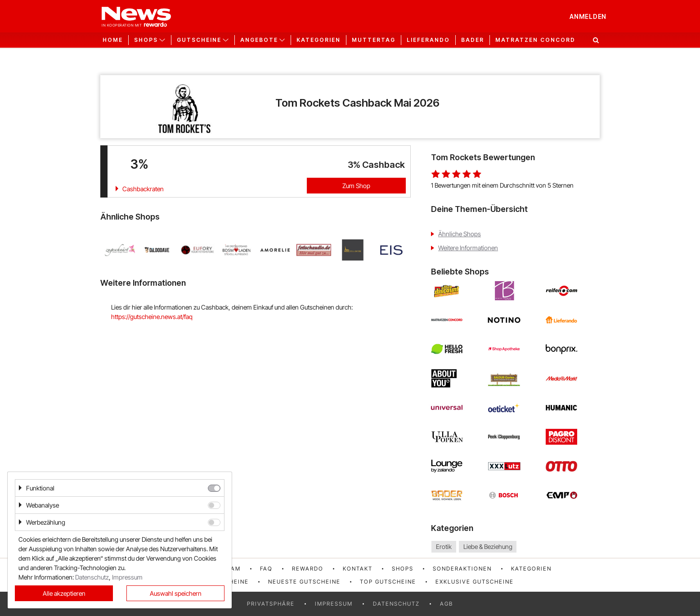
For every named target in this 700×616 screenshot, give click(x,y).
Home (113, 40)
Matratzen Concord (535, 40)
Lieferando (428, 40)
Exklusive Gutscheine (475, 582)
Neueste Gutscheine (304, 582)
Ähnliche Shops (460, 234)
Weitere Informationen (468, 248)
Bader (473, 40)
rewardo (308, 569)
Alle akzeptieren (64, 593)
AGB (446, 604)
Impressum (334, 604)
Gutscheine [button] (199, 40)
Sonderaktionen (462, 569)
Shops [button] (146, 40)
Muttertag (374, 40)
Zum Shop (356, 186)
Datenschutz (396, 604)
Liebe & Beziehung (488, 546)
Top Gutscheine (388, 582)
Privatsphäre (271, 604)
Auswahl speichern (176, 593)
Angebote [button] (259, 40)
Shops (403, 569)
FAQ (266, 569)
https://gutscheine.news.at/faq (152, 317)
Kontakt (358, 569)
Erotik (444, 546)
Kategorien (319, 40)
